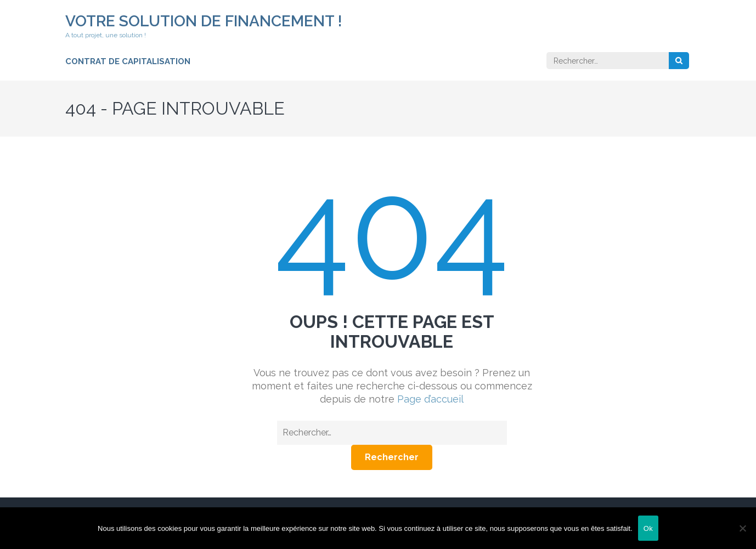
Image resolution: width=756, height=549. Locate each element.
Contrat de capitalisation (128, 61)
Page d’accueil (430, 399)
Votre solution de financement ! (204, 21)
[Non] (742, 528)
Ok (648, 528)
